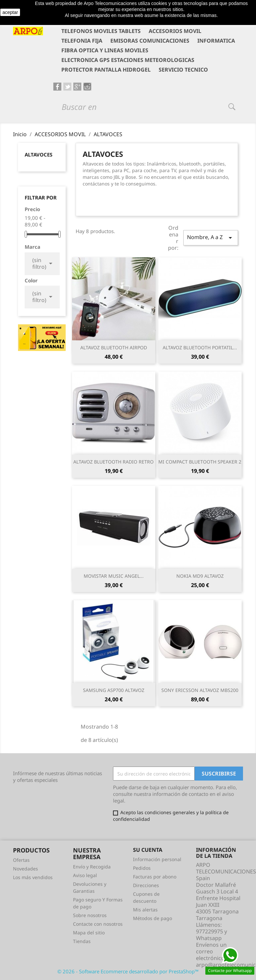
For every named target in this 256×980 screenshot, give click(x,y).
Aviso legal (85, 875)
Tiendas (82, 941)
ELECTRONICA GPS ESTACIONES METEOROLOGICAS (128, 60)
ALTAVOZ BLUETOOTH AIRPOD (114, 347)
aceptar (10, 12)
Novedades (25, 869)
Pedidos (142, 868)
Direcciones (146, 885)
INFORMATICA (216, 41)
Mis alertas (145, 910)
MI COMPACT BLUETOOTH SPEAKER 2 (200, 462)
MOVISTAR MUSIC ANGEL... (114, 576)
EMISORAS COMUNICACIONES (150, 41)
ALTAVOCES (38, 155)
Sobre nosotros (90, 915)
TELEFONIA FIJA (82, 41)
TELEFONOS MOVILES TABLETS (101, 31)
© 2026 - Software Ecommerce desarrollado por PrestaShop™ (128, 971)
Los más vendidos (33, 877)
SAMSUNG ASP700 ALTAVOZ (114, 690)
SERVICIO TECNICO (183, 70)
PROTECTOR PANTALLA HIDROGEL (106, 70)
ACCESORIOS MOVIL (175, 31)
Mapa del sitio (89, 933)
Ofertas (21, 860)
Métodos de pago (152, 918)
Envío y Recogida (92, 867)
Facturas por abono (155, 877)
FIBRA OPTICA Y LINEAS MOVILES (105, 50)
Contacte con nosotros (98, 924)
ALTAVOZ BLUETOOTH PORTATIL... (200, 347)
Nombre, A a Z (211, 238)
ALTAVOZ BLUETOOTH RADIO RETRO (113, 462)
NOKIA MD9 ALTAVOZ (200, 576)
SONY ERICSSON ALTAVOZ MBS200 (200, 690)
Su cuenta (148, 850)
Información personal (157, 859)
